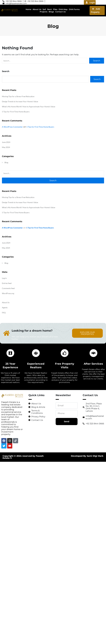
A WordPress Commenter (12, 127)
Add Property (95, 11)
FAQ (4, 313)
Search (97, 61)
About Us (6, 302)
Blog (6, 162)
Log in (4, 278)
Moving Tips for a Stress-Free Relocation (18, 96)
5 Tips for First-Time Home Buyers (16, 112)
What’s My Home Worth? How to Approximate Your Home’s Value (29, 107)
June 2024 (6, 142)
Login (90, 2)
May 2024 (6, 147)
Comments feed (8, 288)
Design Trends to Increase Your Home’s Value (20, 101)
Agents (5, 308)
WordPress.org (8, 293)
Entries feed (7, 283)
